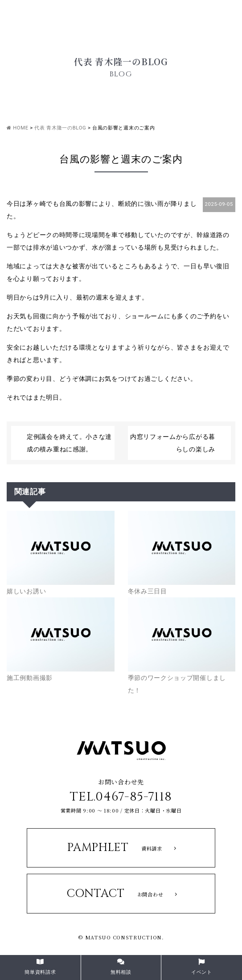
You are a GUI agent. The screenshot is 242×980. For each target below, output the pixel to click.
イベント (202, 967)
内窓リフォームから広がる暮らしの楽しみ (173, 443)
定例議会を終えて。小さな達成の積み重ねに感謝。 (69, 443)
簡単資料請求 (40, 967)
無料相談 (121, 967)
